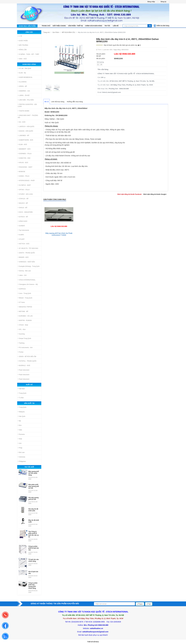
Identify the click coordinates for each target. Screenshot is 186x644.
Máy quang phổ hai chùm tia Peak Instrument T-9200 (59, 234)
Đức (20, 425)
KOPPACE (22, 289)
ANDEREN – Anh (24, 91)
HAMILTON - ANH (24, 158)
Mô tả (46, 102)
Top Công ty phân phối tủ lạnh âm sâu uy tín (34, 534)
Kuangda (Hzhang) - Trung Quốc (29, 266)
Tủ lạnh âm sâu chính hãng (34, 560)
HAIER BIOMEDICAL (25, 77)
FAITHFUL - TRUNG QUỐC (27, 361)
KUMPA (21, 235)
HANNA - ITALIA (24, 176)
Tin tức (108, 26)
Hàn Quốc (22, 416)
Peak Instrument (24, 370)
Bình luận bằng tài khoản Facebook (129, 194)
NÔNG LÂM (22, 50)
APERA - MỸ (22, 86)
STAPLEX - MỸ (23, 199)
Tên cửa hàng (103, 69)
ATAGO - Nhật (23, 325)
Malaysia (21, 412)
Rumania (21, 434)
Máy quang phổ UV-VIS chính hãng (34, 473)
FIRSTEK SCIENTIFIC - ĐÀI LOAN (27, 105)
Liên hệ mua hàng (58, 102)
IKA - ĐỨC (22, 122)
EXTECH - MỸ (23, 217)
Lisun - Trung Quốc (24, 293)
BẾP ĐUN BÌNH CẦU (69, 32)
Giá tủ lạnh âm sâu (33, 573)
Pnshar (21, 352)
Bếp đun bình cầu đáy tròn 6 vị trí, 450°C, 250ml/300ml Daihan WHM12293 (102, 32)
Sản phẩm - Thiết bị (76, 26)
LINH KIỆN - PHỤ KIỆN (26, 100)
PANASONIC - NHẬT (25, 167)
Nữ (149, 604)
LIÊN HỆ (116, 26)
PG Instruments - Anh (25, 347)
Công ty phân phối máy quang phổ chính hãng (33, 586)
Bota (97, 642)
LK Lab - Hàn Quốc (24, 68)
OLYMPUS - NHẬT (24, 185)
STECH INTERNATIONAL (27, 280)
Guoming (21, 334)
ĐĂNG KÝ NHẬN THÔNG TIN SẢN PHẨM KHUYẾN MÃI (55, 604)
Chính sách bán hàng (94, 26)
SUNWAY (21, 226)
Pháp (20, 448)
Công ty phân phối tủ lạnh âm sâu (34, 548)
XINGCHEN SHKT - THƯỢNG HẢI (28, 116)
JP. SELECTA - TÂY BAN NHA (28, 248)
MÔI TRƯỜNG (23, 45)
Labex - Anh (22, 275)
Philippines (22, 461)
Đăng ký (164, 2)
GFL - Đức (22, 329)
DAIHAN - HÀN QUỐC (26, 131)
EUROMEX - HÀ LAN (25, 316)
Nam (140, 604)
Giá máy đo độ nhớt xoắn (33, 510)
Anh (20, 443)
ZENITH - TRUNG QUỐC (26, 253)
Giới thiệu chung (59, 26)
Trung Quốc (22, 393)
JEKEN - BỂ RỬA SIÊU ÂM (27, 356)
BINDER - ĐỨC (23, 257)
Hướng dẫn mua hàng (75, 102)
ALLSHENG (22, 82)
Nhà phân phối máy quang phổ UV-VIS (34, 486)
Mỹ (19, 421)
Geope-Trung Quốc (24, 338)
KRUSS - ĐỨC (23, 163)
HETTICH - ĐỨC (24, 244)
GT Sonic (21, 302)
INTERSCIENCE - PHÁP (26, 181)
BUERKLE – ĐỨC (24, 365)
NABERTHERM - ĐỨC (26, 140)
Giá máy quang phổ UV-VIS (33, 498)
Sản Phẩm (56, 32)
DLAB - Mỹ (22, 73)
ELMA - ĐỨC (22, 144)
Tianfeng (21, 343)
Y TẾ (20, 36)
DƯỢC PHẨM (23, 41)
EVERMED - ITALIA (25, 154)
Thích (99, 50)
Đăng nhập (151, 2)
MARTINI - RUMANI (25, 320)
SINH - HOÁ (22, 59)
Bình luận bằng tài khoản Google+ (155, 194)
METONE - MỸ (23, 311)
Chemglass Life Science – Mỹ (28, 284)
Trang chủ (46, 32)
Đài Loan (21, 452)
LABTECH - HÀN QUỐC (26, 126)
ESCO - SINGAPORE (25, 212)
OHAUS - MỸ (23, 208)
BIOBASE (22, 172)
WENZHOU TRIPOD (25, 307)
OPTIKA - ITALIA (24, 190)
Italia (20, 430)
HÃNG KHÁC (23, 221)
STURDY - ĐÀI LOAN (25, 194)
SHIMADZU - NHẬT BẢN (26, 262)
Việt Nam (21, 389)
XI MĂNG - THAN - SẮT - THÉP (28, 54)
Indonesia (21, 457)
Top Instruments (23, 230)
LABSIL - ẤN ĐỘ (24, 95)
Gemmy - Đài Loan (24, 271)
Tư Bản (21, 398)
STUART (21, 239)
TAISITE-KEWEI (24, 111)
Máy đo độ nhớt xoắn (34, 521)
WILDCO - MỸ (23, 203)
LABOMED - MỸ (23, 135)
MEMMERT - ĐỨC (24, 149)
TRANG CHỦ (46, 26)
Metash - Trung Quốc (25, 298)
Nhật (20, 439)
